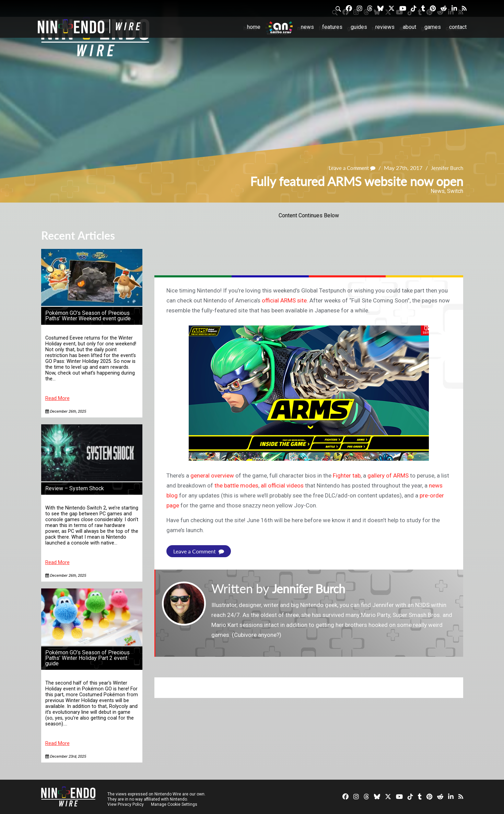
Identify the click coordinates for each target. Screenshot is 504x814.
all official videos (282, 485)
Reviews (385, 27)
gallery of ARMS (388, 475)
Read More (57, 398)
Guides (359, 27)
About (409, 27)
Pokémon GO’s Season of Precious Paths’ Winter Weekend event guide (88, 316)
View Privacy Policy (126, 804)
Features (332, 27)
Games (433, 27)
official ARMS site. (285, 300)
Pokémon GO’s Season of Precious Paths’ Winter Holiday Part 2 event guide (87, 658)
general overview (212, 475)
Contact (458, 27)
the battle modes (236, 485)
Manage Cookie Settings (175, 804)
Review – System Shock (75, 488)
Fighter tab (347, 475)
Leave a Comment (348, 168)
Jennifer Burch (446, 168)
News (307, 27)
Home (254, 27)
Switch (455, 191)
